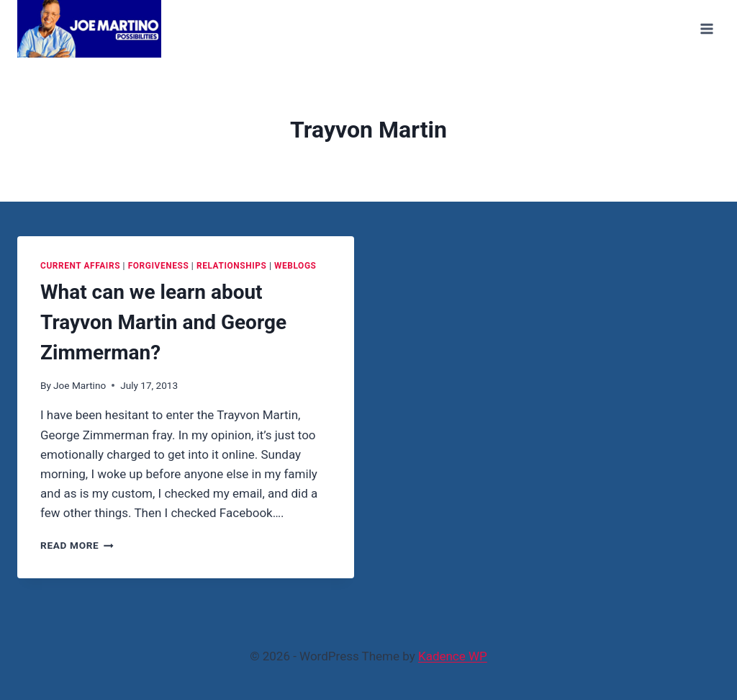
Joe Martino (80, 385)
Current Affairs (80, 266)
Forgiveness (159, 266)
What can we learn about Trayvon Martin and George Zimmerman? (163, 322)
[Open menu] (706, 28)
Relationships (231, 266)
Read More (77, 545)
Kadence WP (453, 656)
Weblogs (295, 266)
